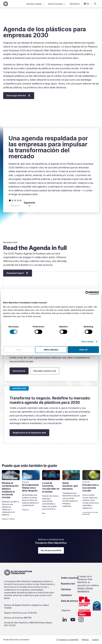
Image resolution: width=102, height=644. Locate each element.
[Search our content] (95, 4)
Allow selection (51, 350)
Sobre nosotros (57, 4)
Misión (12, 519)
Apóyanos (75, 4)
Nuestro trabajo (35, 4)
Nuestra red (68, 584)
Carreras (66, 589)
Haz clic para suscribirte (51, 550)
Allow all (83, 350)
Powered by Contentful (67, 640)
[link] (11, 495)
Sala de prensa (69, 601)
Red (44, 513)
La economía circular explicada (90, 513)
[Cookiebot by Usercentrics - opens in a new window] (87, 293)
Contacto (66, 595)
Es (86, 4)
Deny (19, 350)
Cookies (95, 640)
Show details (87, 342)
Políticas (85, 640)
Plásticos (5, 519)
